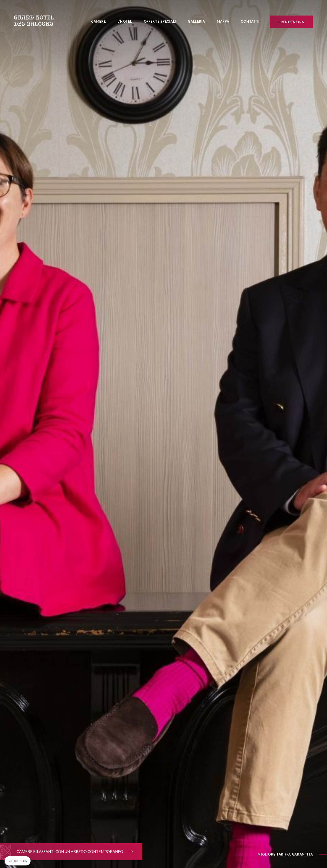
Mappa (223, 21)
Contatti (250, 21)
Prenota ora (291, 22)
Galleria (196, 21)
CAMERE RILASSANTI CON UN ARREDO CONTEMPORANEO (71, 852)
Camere (98, 21)
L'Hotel (125, 21)
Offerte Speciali (160, 21)
